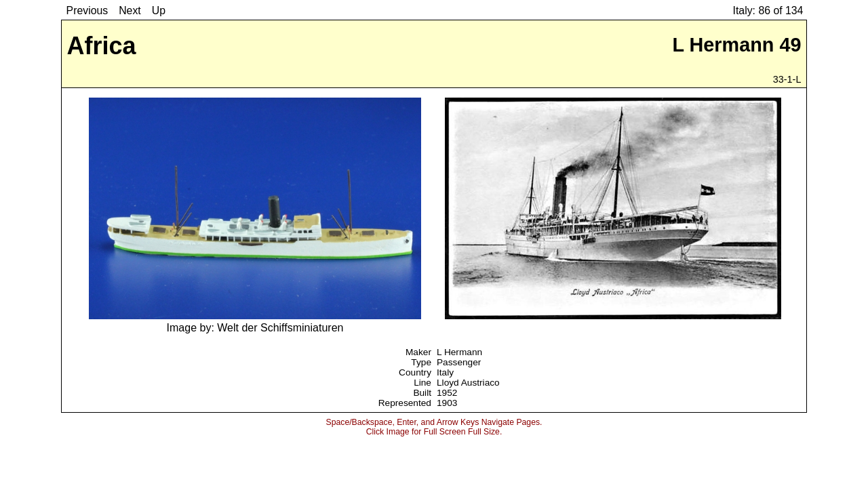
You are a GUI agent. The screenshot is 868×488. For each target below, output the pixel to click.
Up (159, 11)
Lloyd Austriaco (468, 383)
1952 (447, 393)
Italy (445, 372)
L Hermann (459, 352)
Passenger (459, 362)
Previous (87, 11)
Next (130, 11)
